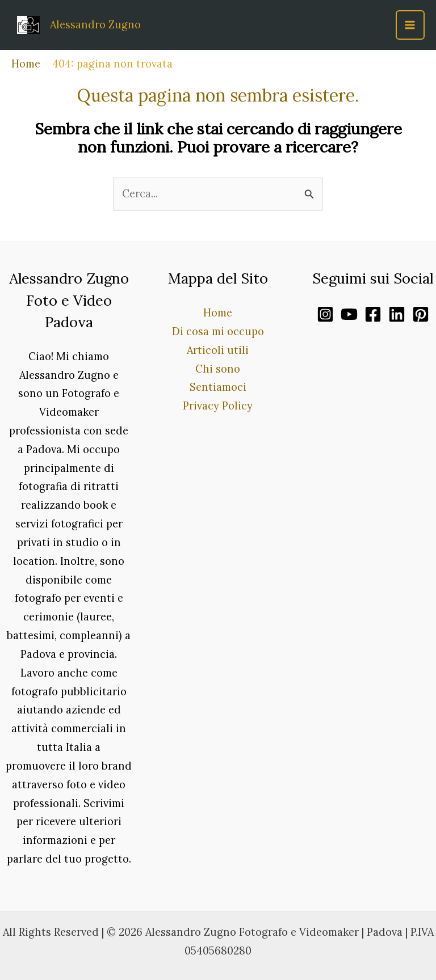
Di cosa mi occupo (218, 331)
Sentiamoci (218, 387)
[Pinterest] (421, 314)
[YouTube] (349, 314)
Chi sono (218, 369)
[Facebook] (373, 314)
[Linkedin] (397, 314)
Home (218, 313)
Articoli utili (218, 350)
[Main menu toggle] (410, 25)
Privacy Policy (218, 406)
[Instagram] (325, 314)
